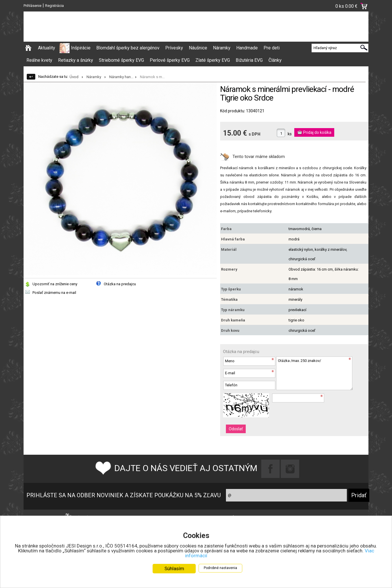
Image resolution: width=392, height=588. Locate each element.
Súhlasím (174, 568)
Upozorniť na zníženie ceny (55, 284)
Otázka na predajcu (120, 284)
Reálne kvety (39, 60)
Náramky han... (121, 77)
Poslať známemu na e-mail (54, 293)
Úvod (74, 77)
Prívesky (174, 48)
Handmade (247, 48)
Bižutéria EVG (249, 60)
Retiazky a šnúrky (76, 60)
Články (275, 60)
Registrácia (54, 6)
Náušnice (198, 48)
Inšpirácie (81, 48)
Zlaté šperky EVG (213, 60)
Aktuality (47, 48)
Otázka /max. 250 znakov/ (314, 373)
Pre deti (272, 48)
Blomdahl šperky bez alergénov (128, 48)
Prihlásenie (32, 6)
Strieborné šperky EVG (121, 60)
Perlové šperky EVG (170, 60)
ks (290, 134)
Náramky (222, 48)
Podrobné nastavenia (220, 568)
